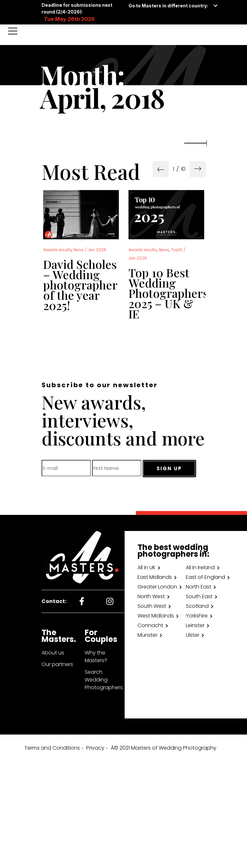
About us (53, 653)
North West (151, 596)
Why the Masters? (96, 657)
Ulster (193, 635)
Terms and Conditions (52, 748)
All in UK (147, 567)
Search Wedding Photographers (104, 680)
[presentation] (161, 169)
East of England (205, 577)
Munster (147, 635)
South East (199, 596)
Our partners (57, 664)
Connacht (150, 625)
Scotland (197, 606)
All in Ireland (200, 567)
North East (199, 587)
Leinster (195, 625)
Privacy (95, 748)
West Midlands (156, 616)
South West (152, 606)
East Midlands (155, 577)
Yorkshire (197, 616)
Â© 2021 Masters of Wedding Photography (164, 748)
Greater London (157, 587)
